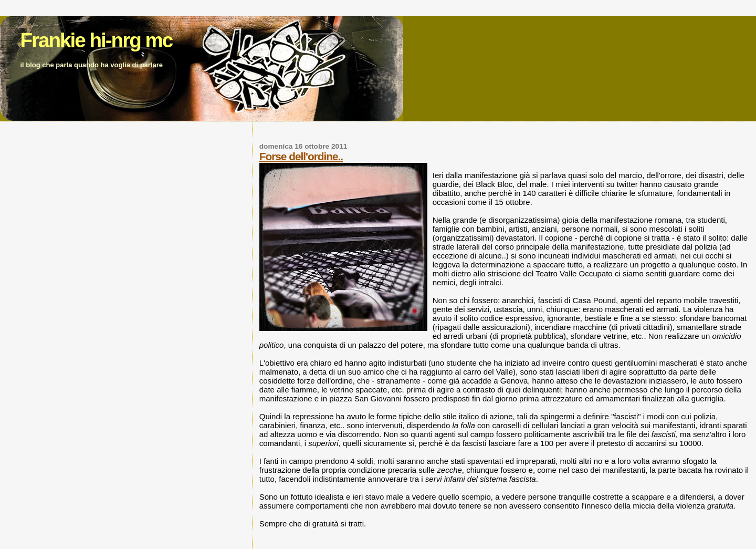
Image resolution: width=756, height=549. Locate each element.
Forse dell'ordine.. (301, 156)
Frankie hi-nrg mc (96, 40)
